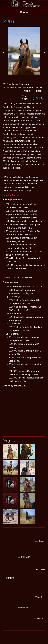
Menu (24, 12)
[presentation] (4, 53)
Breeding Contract (11, 195)
